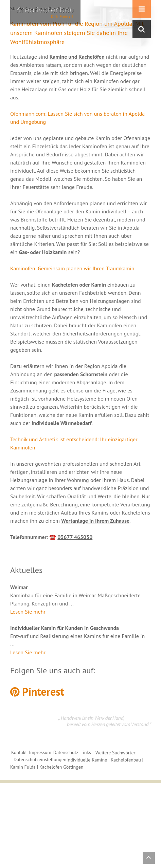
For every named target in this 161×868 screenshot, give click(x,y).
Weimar (19, 587)
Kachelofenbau (126, 760)
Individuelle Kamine (87, 760)
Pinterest (37, 692)
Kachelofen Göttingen (61, 767)
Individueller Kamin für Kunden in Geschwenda (65, 628)
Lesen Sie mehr (28, 612)
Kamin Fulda (23, 767)
